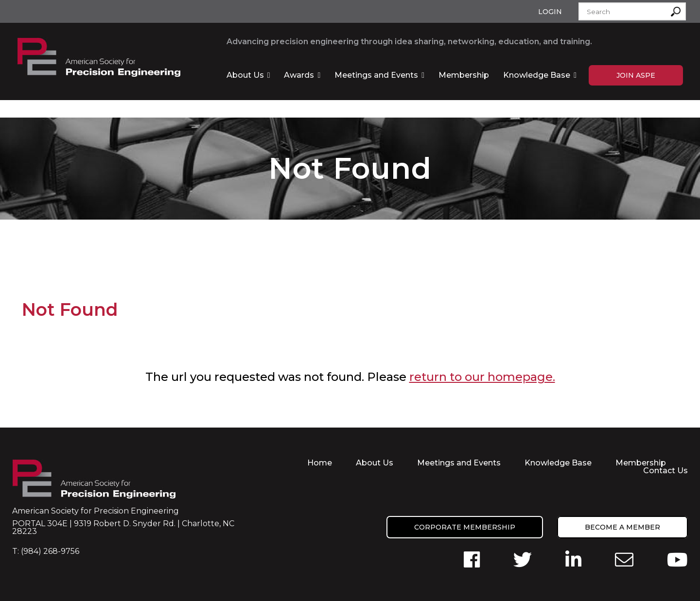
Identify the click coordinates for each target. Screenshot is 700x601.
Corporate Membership (465, 527)
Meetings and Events (376, 75)
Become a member (622, 527)
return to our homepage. (482, 377)
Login (550, 12)
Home (320, 463)
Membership (464, 75)
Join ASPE (636, 75)
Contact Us (665, 471)
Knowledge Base (537, 75)
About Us (245, 75)
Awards (299, 75)
